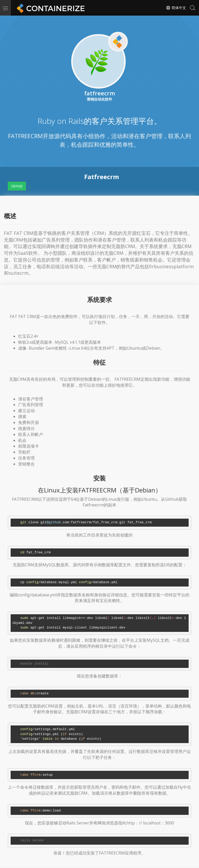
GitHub (17, 186)
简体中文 (176, 8)
